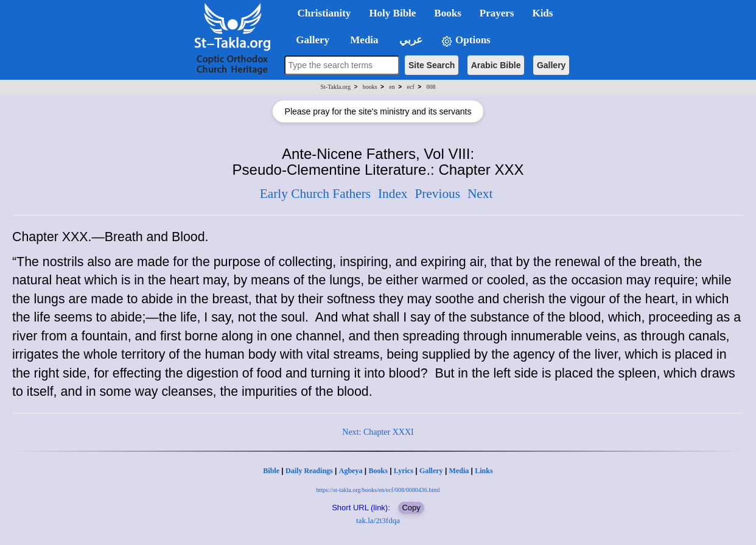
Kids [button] (542, 13)
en (392, 87)
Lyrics (404, 471)
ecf (411, 87)
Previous (437, 194)
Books (378, 471)
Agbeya (351, 471)
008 (431, 87)
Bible (271, 471)
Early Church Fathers (315, 194)
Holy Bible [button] (392, 13)
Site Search (432, 65)
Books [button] (447, 13)
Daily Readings (309, 471)
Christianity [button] (324, 13)
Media (459, 471)
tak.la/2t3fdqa (378, 520)
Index (393, 194)
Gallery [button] (309, 40)
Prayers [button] (497, 13)
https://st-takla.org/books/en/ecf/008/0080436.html (378, 490)
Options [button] (466, 40)
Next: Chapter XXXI (378, 432)
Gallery (551, 65)
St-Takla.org (336, 87)
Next (480, 194)
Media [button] (363, 40)
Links (484, 471)
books (370, 87)
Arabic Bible (496, 65)
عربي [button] (410, 40)
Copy (411, 508)
